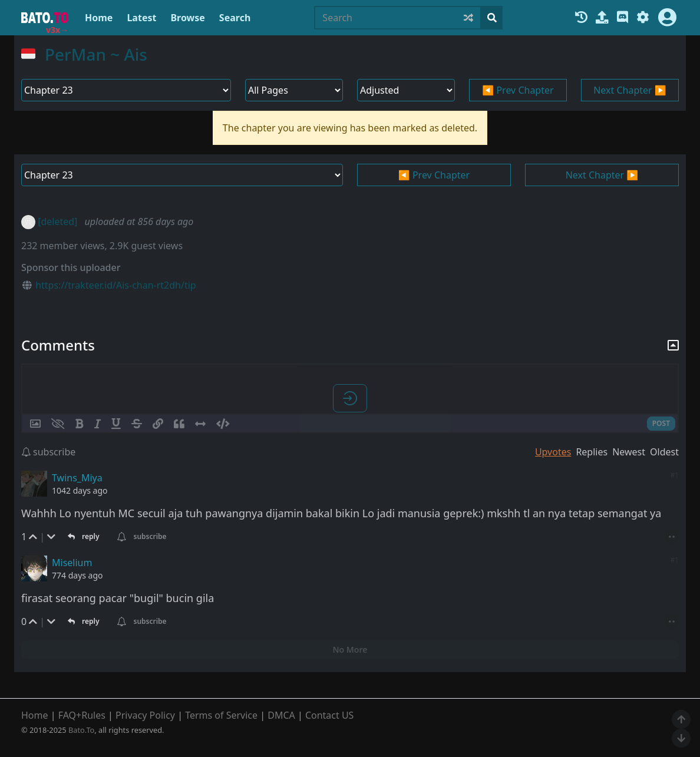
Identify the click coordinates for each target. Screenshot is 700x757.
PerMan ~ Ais (96, 54)
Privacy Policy (145, 715)
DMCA (281, 715)
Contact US (330, 715)
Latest (141, 18)
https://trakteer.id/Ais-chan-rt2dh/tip (116, 285)
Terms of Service (221, 715)
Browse (187, 18)
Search (235, 18)
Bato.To (81, 730)
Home (99, 18)
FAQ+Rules (82, 715)
